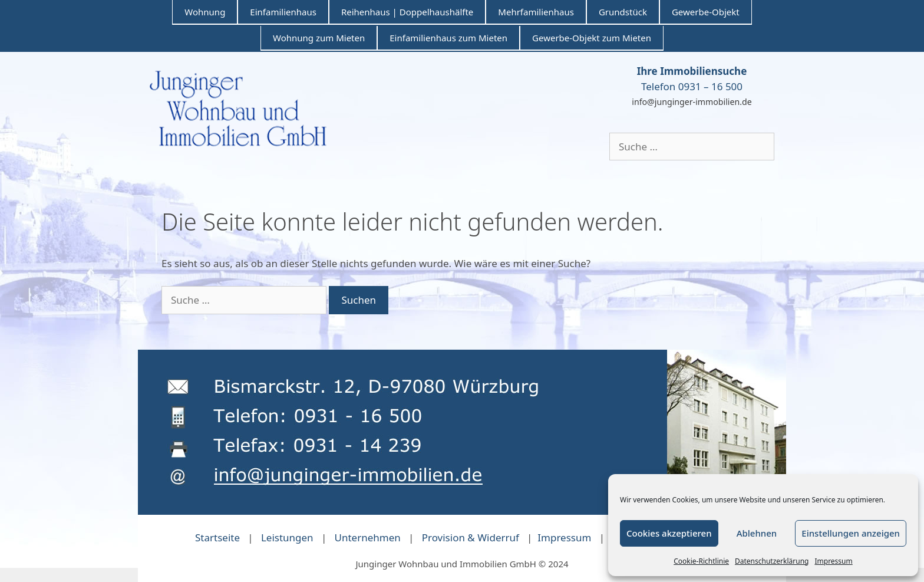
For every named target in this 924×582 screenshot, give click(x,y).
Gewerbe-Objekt (706, 12)
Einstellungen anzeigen (851, 533)
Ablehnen (757, 533)
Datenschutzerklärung (772, 561)
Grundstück (623, 12)
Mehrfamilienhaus (536, 12)
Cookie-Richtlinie (701, 561)
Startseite (217, 537)
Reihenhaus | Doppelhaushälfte (407, 12)
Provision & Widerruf (471, 537)
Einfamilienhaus (283, 12)
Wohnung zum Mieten (319, 38)
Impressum (833, 561)
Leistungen (287, 537)
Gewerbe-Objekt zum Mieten (592, 38)
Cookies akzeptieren (669, 533)
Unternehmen (368, 537)
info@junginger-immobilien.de (692, 102)
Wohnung (205, 12)
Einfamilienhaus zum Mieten (448, 38)
